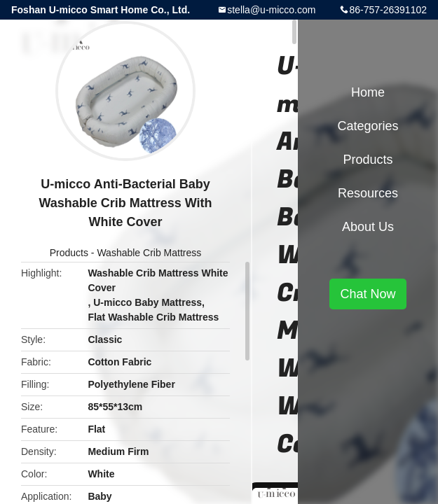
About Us (368, 227)
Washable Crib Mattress (149, 253)
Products (69, 253)
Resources (368, 193)
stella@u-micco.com (271, 10)
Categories (368, 126)
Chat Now (368, 294)
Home (368, 92)
